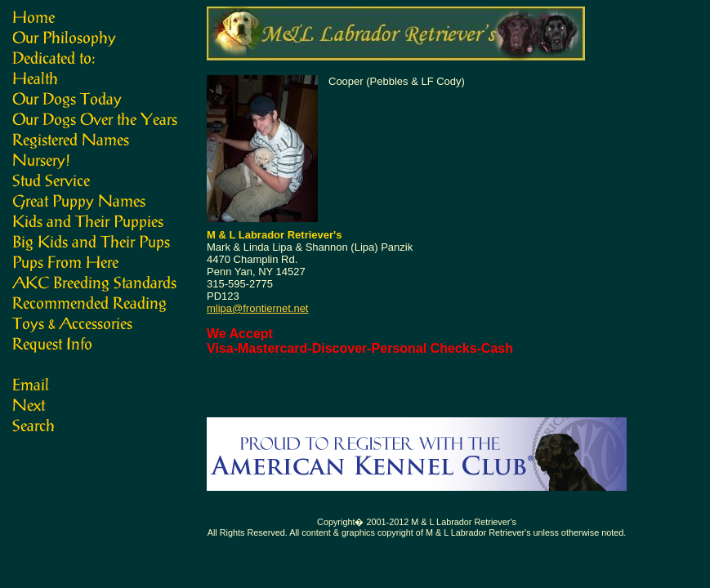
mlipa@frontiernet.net (257, 308)
